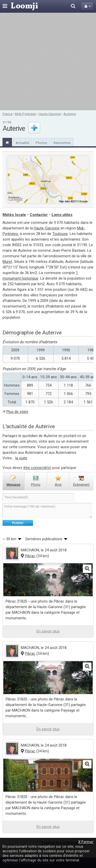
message (13, 484)
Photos (41, 143)
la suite (21, 458)
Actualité (22, 143)
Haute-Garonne (50, 114)
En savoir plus (48, 631)
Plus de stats (17, 412)
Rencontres (62, 143)
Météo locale (14, 215)
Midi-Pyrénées (26, 114)
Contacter (39, 215)
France (7, 114)
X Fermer (86, 842)
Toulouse (60, 234)
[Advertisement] (48, 61)
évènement (81, 484)
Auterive (70, 114)
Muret (7, 262)
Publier (18, 523)
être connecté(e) (37, 468)
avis (58, 484)
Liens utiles (62, 215)
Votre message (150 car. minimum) (47, 511)
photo (36, 484)
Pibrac (30, 556)
